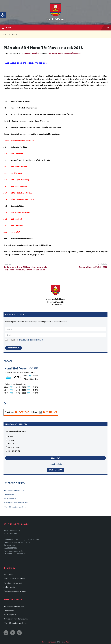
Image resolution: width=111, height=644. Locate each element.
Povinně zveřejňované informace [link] (15, 579)
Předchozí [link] (7, 264)
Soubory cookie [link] (9, 587)
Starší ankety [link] (55, 470)
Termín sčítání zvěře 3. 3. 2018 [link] (93, 267)
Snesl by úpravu (14, 447)
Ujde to (11, 444)
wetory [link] (67, 642)
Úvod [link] (6, 34)
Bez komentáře (14, 451)
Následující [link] (103, 264)
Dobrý (10, 436)
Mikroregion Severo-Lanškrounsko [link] (16, 503)
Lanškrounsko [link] (9, 495)
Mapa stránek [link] (8, 575)
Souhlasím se (24, 340)
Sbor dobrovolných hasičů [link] (69, 53)
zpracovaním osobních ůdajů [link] (31, 340)
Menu (55, 28)
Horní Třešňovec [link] (55, 19)
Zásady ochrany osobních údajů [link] (15, 591)
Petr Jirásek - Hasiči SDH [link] (31, 53)
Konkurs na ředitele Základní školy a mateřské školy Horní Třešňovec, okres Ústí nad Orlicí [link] (25, 268)
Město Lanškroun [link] (10, 499)
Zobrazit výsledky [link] (55, 464)
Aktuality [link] (16, 34)
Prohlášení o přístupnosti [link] (13, 583)
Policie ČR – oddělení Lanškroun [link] (15, 507)
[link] (3, 15)
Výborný (11, 440)
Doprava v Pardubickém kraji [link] (14, 491)
